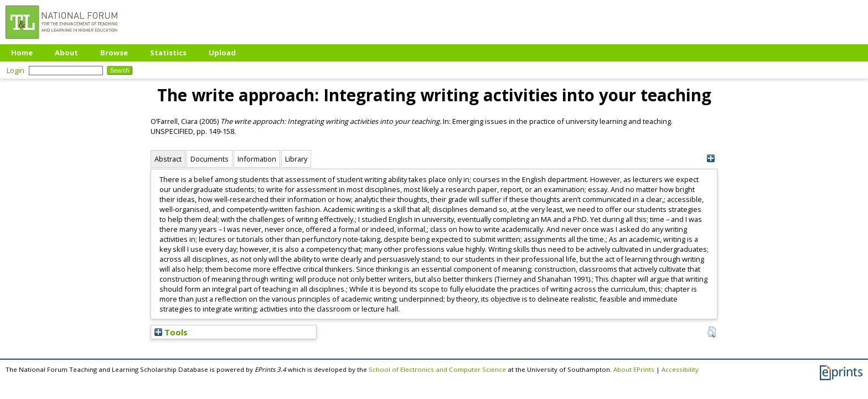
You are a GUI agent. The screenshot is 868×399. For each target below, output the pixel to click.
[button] (712, 332)
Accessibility (680, 369)
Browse (114, 53)
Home (22, 53)
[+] (711, 159)
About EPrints (634, 369)
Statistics (168, 53)
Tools (171, 332)
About (66, 53)
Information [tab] (257, 159)
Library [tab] (296, 159)
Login (15, 70)
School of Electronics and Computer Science (437, 369)
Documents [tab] (210, 159)
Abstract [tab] (168, 159)
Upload (222, 53)
